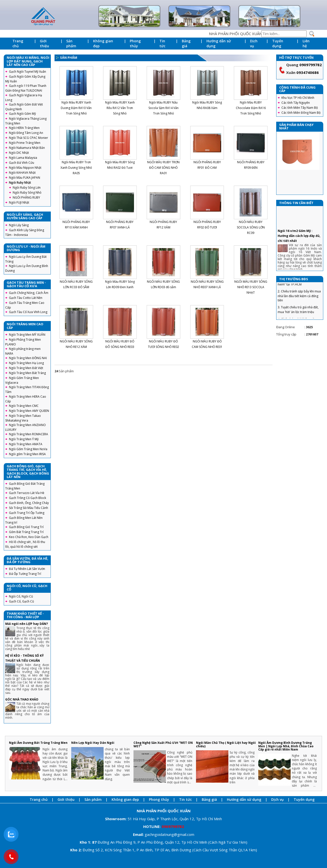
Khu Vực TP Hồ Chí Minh (298, 98)
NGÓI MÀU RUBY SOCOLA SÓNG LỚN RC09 (251, 227)
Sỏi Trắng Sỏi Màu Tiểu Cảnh (29, 508)
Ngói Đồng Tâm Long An (26, 133)
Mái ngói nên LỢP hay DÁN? (27, 624)
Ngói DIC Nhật (19, 153)
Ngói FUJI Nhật (19, 202)
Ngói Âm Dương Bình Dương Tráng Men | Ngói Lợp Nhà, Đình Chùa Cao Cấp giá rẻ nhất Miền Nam (286, 746)
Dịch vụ (254, 43)
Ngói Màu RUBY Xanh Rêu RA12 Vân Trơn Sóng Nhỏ (120, 108)
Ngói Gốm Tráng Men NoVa (28, 449)
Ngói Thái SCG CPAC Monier (29, 138)
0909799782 (311, 65)
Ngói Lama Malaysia (23, 158)
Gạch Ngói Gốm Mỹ (22, 114)
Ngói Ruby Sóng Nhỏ (27, 192)
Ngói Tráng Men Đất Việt (26, 368)
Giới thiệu (44, 43)
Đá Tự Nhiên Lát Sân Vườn (27, 569)
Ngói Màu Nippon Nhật (25, 168)
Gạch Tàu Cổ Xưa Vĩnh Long (28, 312)
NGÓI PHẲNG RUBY (26, 197)
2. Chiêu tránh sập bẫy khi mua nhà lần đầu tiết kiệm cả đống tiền (299, 313)
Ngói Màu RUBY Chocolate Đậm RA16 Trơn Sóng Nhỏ (251, 108)
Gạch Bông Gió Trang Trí (26, 527)
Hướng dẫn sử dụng (219, 43)
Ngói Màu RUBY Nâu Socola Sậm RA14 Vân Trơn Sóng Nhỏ (163, 108)
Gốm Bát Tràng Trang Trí (26, 532)
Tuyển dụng (278, 43)
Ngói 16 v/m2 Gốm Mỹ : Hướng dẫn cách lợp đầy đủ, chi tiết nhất (299, 253)
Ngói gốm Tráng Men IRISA (27, 454)
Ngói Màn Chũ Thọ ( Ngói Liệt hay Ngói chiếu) (226, 744)
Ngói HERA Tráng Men (24, 128)
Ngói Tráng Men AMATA (26, 444)
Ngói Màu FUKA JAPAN (25, 178)
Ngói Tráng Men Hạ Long (26, 363)
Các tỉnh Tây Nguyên (296, 103)
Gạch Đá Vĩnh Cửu (22, 163)
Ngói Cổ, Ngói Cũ (21, 596)
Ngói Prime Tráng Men (25, 143)
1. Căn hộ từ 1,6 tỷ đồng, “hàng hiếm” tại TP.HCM (299, 299)
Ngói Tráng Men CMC (24, 406)
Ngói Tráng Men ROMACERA (29, 434)
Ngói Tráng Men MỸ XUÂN (27, 335)
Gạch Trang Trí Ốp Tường (27, 513)
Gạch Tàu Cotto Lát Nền (26, 298)
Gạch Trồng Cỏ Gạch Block (28, 498)
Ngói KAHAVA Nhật (22, 173)
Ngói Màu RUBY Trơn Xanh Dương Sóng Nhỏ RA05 (76, 168)
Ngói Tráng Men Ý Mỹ (24, 439)
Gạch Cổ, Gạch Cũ (21, 601)
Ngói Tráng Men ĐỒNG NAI (28, 358)
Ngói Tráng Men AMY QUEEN (29, 411)
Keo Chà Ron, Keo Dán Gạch (29, 537)
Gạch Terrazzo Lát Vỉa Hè (27, 493)
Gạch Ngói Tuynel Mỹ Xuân (28, 72)
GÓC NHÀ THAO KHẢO (22, 699)
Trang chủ (18, 43)
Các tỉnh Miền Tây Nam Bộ (300, 108)
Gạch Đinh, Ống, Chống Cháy (29, 503)
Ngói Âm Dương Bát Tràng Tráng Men (38, 743)
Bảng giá (186, 43)
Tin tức (162, 43)
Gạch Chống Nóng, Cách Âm (29, 293)
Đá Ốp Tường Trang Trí (25, 574)
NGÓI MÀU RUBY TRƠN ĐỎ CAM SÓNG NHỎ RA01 (163, 168)
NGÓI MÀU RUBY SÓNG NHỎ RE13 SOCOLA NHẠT (251, 287)
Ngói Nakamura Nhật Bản (27, 148)
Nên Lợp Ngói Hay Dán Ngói (93, 743)
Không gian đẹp (103, 43)
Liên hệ (306, 43)
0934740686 (308, 72)
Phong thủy (135, 43)
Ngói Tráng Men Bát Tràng (27, 373)
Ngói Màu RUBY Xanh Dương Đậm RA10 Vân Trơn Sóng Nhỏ (76, 108)
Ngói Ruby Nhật (20, 183)
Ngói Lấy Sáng (19, 225)
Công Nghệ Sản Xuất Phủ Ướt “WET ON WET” (163, 744)
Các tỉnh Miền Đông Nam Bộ (301, 113)
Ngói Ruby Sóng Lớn (27, 188)
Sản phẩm (71, 43)
